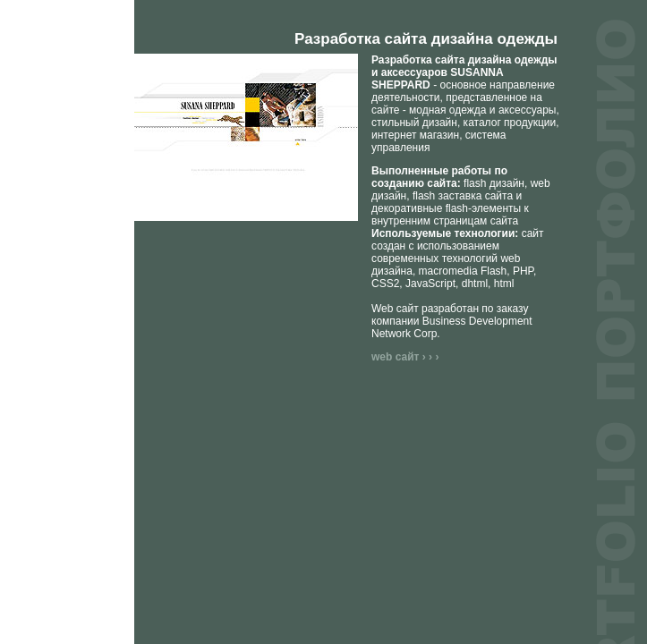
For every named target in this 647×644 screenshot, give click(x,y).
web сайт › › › (405, 357)
